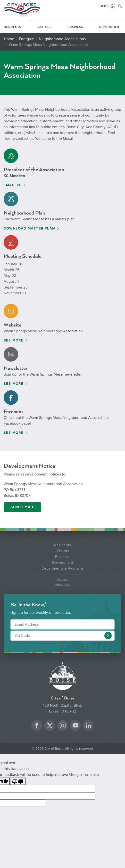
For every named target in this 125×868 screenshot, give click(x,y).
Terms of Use (63, 585)
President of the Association (34, 170)
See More (14, 340)
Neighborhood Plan (24, 213)
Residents (12, 27)
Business (75, 27)
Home (9, 39)
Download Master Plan (29, 228)
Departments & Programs (62, 568)
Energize (26, 39)
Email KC (13, 185)
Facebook (14, 412)
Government (110, 27)
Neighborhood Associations (62, 39)
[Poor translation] (18, 781)
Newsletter (16, 368)
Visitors (44, 27)
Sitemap (63, 580)
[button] (108, 636)
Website (12, 325)
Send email (22, 507)
